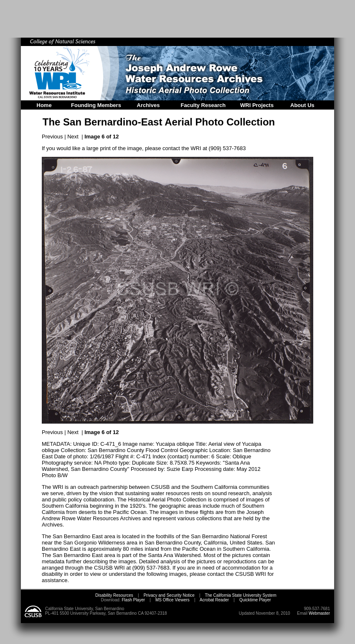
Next (73, 137)
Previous (52, 137)
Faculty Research (203, 105)
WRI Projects (257, 105)
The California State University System (241, 595)
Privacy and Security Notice (169, 595)
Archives (148, 105)
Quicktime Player (255, 600)
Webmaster (319, 613)
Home (44, 105)
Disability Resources (114, 595)
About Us (302, 105)
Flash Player (133, 600)
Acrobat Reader (214, 600)
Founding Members (96, 105)
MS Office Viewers (172, 600)
